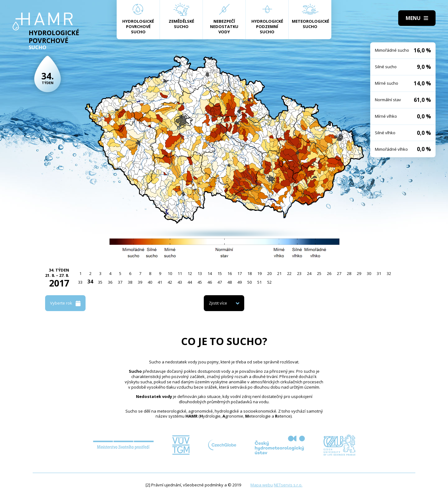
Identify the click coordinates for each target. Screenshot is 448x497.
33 (80, 282)
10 (170, 273)
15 (220, 273)
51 (259, 282)
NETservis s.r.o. (288, 485)
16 (230, 273)
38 (130, 282)
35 (100, 282)
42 (170, 282)
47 (220, 282)
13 (200, 273)
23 (299, 273)
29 (359, 273)
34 (90, 282)
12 (190, 273)
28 (349, 273)
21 (279, 273)
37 (120, 282)
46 (210, 282)
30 (369, 273)
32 (389, 273)
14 (210, 273)
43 (180, 282)
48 (230, 282)
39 (140, 282)
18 (250, 273)
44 (190, 282)
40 (150, 282)
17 (240, 273)
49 (240, 282)
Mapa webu (262, 485)
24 (309, 273)
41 (160, 282)
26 (329, 273)
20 (269, 273)
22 (289, 273)
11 (180, 273)
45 (200, 282)
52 (269, 282)
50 (250, 282)
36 (110, 282)
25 (319, 273)
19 (259, 273)
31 (379, 273)
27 (339, 273)
